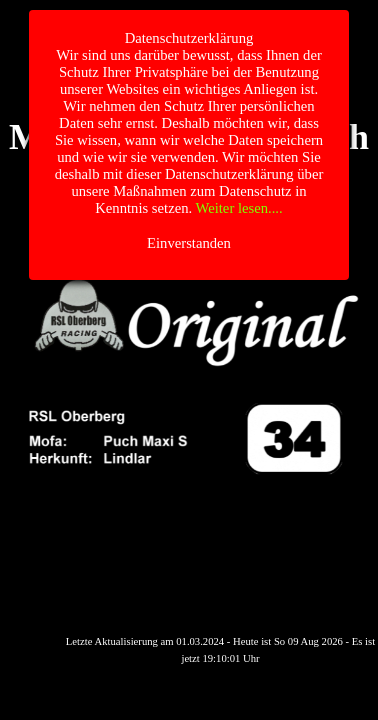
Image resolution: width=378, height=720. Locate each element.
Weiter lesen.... (239, 208)
